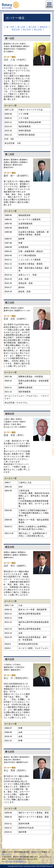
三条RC (7, 419)
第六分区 (27, 30)
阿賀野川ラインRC (22, 311)
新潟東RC (15, 160)
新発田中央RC (10, 49)
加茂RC (19, 419)
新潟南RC (24, 160)
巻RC (19, 424)
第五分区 (16, 30)
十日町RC (8, 665)
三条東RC (22, 427)
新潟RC (7, 160)
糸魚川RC (8, 760)
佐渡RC (7, 162)
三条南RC (8, 422)
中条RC (7, 46)
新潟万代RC (9, 167)
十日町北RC (20, 667)
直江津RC (15, 757)
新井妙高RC (25, 757)
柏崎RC (14, 552)
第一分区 (10, 27)
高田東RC (17, 760)
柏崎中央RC (9, 558)
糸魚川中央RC (10, 762)
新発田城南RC (17, 46)
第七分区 (38, 30)
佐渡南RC (24, 162)
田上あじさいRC (11, 427)
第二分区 (21, 27)
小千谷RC (17, 665)
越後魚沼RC (9, 667)
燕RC (13, 419)
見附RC (23, 422)
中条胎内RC (21, 49)
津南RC (7, 670)
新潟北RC (8, 165)
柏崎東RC (8, 555)
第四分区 (44, 27)
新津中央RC (9, 311)
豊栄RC (26, 46)
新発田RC (8, 44)
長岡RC (7, 552)
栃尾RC (16, 555)
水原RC (23, 44)
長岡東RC (22, 552)
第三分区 (33, 27)
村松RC (14, 308)
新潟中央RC (18, 165)
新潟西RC (15, 162)
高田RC (7, 757)
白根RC (21, 308)
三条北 (13, 424)
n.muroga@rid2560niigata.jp (14, 862)
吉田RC (7, 424)
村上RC (16, 44)
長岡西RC (24, 555)
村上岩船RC (9, 52)
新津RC (7, 308)
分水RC (16, 422)
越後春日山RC (22, 762)
